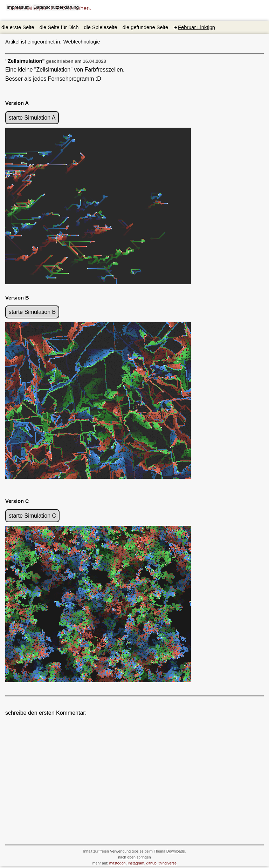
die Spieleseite (100, 27)
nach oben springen (134, 857)
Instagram (136, 863)
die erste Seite (18, 27)
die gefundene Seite (145, 27)
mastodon (118, 863)
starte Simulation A (32, 118)
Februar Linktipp (196, 27)
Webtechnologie (69, 42)
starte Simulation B (32, 312)
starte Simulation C (32, 516)
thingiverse (168, 863)
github (151, 863)
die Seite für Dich (59, 27)
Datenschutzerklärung (56, 7)
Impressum (18, 7)
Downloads (176, 851)
